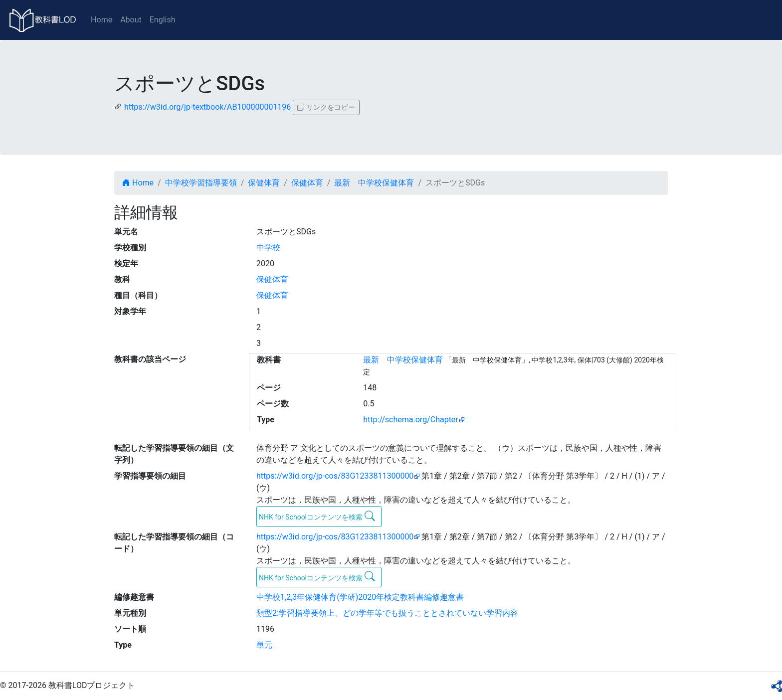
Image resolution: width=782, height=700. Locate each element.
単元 (264, 645)
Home (101, 20)
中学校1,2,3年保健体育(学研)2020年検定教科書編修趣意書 (360, 597)
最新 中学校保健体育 (374, 183)
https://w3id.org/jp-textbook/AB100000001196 (207, 107)
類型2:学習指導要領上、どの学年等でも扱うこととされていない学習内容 (387, 613)
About (131, 20)
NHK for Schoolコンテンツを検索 (317, 516)
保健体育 (264, 183)
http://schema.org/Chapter (411, 420)
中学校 (268, 248)
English (163, 20)
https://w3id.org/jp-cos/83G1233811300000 (335, 476)
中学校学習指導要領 (201, 183)
